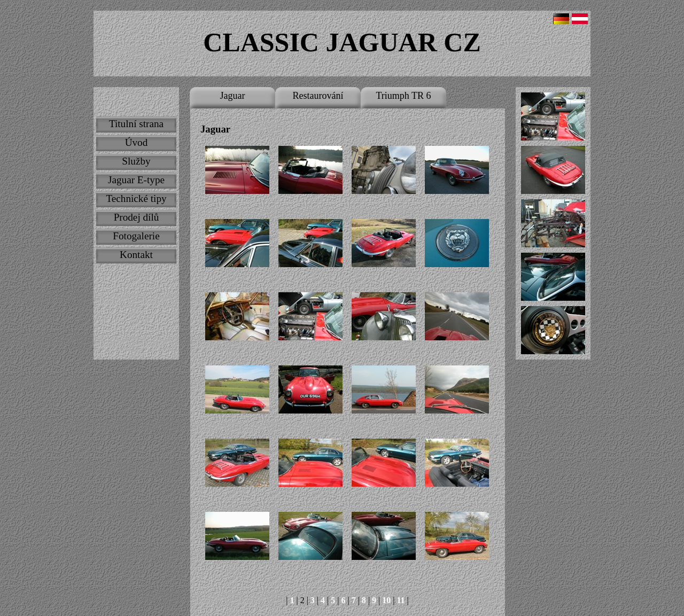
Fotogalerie (136, 236)
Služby (136, 161)
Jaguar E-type (136, 180)
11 (401, 600)
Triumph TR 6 (403, 96)
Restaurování (318, 96)
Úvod (137, 142)
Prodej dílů (137, 217)
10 (386, 600)
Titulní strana (136, 124)
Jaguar (233, 96)
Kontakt (136, 255)
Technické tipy (136, 198)
